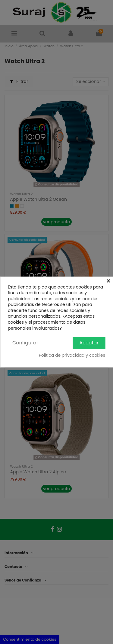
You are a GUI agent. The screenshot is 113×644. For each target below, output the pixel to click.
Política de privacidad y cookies (72, 355)
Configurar (25, 343)
